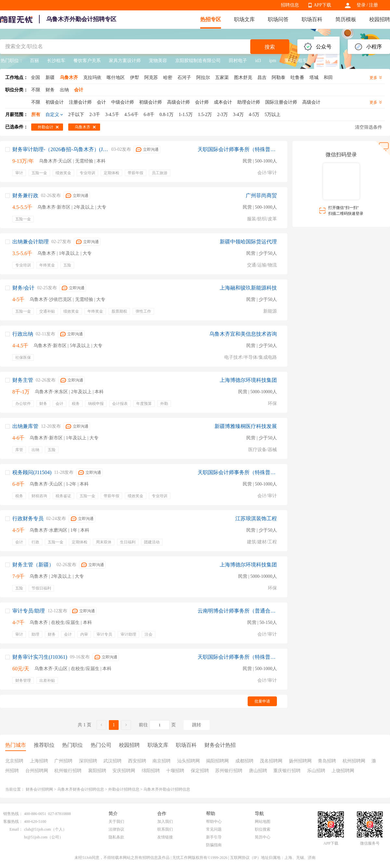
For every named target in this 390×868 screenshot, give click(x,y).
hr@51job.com (36, 837)
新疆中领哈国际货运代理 (248, 242)
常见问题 (214, 829)
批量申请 (262, 701)
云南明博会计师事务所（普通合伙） (237, 611)
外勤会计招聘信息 (124, 789)
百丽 (34, 61)
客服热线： (13, 822)
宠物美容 (158, 61)
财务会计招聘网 (39, 789)
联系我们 (165, 829)
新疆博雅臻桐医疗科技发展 (246, 426)
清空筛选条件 (369, 127)
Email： (16, 829)
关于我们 (116, 822)
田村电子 (238, 61)
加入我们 (165, 822)
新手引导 (214, 837)
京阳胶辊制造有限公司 (198, 61)
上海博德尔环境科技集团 (248, 380)
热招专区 (211, 19)
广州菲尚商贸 (261, 195)
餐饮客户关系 (87, 61)
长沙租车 (56, 61)
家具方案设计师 (125, 61)
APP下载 (322, 5)
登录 (361, 5)
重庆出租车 (296, 61)
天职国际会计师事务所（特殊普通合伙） (237, 149)
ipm (273, 61)
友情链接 (165, 837)
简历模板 (346, 19)
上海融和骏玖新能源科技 (248, 288)
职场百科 (312, 19)
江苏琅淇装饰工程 (256, 518)
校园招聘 (380, 19)
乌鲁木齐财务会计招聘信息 (81, 789)
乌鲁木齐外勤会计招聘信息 (167, 789)
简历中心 (263, 837)
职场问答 (278, 19)
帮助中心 (214, 822)
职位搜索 (263, 829)
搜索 (270, 47)
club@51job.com (38, 829)
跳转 (197, 725)
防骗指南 (214, 845)
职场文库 (244, 19)
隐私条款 (116, 837)
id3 (258, 61)
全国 (35, 78)
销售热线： (13, 814)
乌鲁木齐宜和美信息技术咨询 (243, 334)
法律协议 (116, 829)
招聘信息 (290, 5)
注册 (373, 5)
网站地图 (263, 822)
